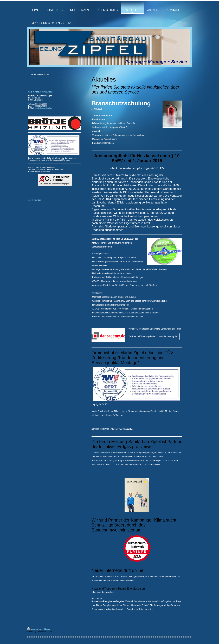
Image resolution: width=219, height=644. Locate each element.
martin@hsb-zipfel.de (43, 108)
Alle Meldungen (35, 200)
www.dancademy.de (168, 336)
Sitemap (47, 629)
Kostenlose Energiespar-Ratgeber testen (135, 609)
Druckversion (35, 629)
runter (99, 598)
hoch (94, 598)
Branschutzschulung (121, 103)
